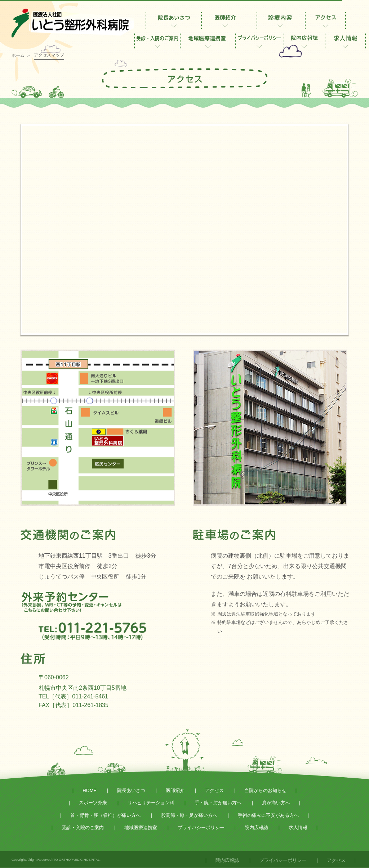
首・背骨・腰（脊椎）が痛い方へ (105, 815)
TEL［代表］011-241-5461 (73, 696)
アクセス (214, 790)
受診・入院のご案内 (83, 827)
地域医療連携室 (141, 827)
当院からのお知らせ (265, 790)
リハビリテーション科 (151, 803)
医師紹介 (175, 790)
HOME (90, 790)
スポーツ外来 (93, 803)
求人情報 (298, 827)
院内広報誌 (256, 827)
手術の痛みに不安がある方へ (268, 815)
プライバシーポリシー (201, 827)
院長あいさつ (131, 790)
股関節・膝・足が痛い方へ (189, 815)
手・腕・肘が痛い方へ (218, 803)
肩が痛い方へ (276, 803)
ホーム (18, 55)
